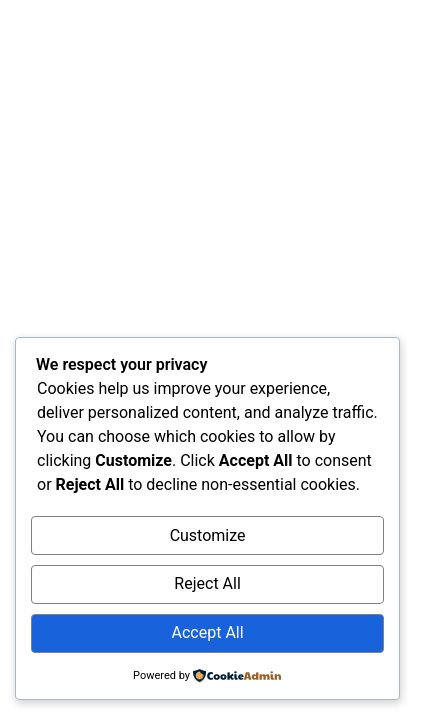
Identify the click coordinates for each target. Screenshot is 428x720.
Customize (208, 535)
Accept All (208, 632)
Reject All (207, 583)
